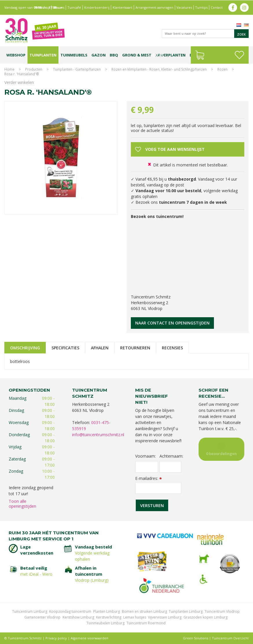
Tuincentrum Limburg (30, 611)
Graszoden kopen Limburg (206, 617)
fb (233, 7)
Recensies (172, 348)
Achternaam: (170, 456)
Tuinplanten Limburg (186, 611)
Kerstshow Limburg (78, 617)
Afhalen (100, 348)
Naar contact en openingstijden (172, 323)
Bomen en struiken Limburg (144, 611)
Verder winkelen (19, 82)
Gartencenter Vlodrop (42, 617)
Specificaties (65, 348)
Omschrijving (25, 348)
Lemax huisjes (135, 617)
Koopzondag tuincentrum (70, 611)
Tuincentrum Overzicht (230, 638)
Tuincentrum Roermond (146, 623)
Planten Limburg (107, 611)
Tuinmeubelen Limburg (106, 623)
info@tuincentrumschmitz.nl (98, 435)
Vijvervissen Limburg (165, 617)
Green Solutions (196, 638)
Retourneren (135, 348)
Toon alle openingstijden (22, 504)
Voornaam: (145, 456)
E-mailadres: (148, 478)
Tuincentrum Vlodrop (222, 611)
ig (244, 7)
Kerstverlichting (109, 617)
